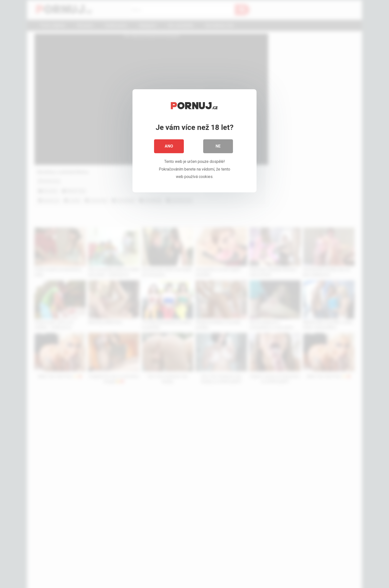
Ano (169, 146)
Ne (218, 146)
